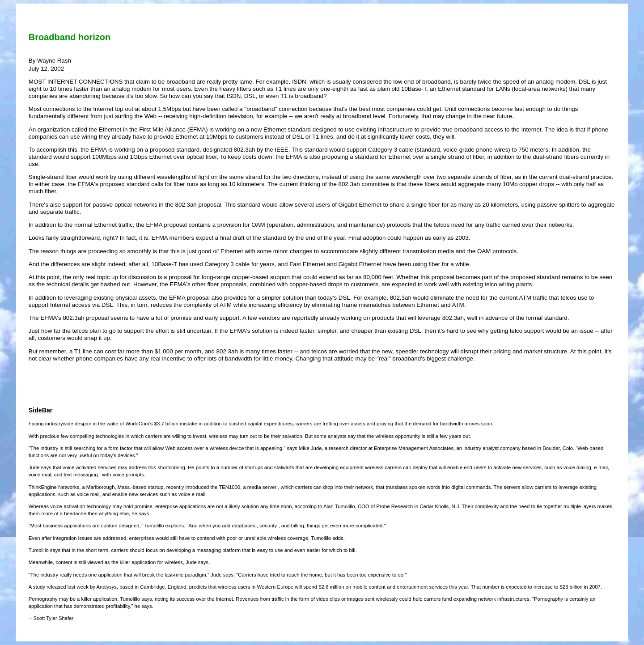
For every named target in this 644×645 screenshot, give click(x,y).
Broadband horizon (70, 37)
